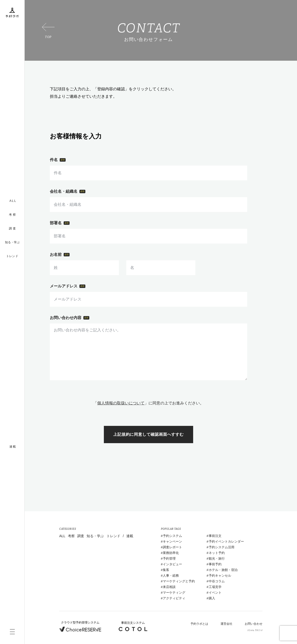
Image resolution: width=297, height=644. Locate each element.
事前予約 (215, 564)
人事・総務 (171, 576)
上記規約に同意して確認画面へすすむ (148, 434)
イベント (215, 593)
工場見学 (215, 587)
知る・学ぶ (12, 242)
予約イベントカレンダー (226, 541)
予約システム (172, 536)
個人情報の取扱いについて (121, 403)
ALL (62, 536)
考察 (71, 536)
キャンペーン (172, 541)
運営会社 (226, 624)
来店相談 (169, 587)
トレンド (12, 256)
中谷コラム (217, 581)
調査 (81, 536)
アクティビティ (174, 598)
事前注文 (215, 536)
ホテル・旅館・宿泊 (223, 570)
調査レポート (172, 547)
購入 (212, 598)
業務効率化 (171, 553)
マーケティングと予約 (179, 581)
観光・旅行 (217, 559)
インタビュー (172, 564)
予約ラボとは (199, 624)
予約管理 (169, 559)
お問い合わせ (254, 624)
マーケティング (174, 593)
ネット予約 (217, 553)
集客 (166, 570)
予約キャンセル (220, 576)
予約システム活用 (222, 547)
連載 (130, 536)
